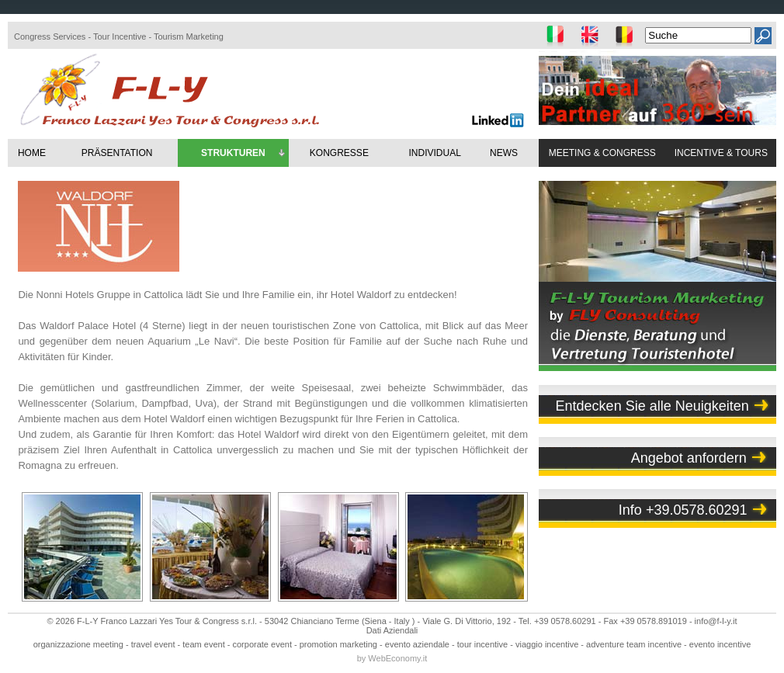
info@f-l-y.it (716, 621)
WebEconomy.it (397, 658)
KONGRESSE (339, 153)
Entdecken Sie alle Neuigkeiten (652, 406)
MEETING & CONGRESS (602, 153)
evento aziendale (417, 644)
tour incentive (482, 644)
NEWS (504, 153)
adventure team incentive (634, 644)
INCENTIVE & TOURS (721, 153)
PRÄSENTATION (117, 153)
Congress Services (50, 36)
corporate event (262, 644)
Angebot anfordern (689, 458)
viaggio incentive (547, 644)
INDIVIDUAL (434, 153)
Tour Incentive (120, 36)
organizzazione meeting (78, 644)
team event (203, 644)
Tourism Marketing (189, 36)
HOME (32, 153)
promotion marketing (338, 644)
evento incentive (720, 644)
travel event (153, 644)
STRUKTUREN (244, 154)
